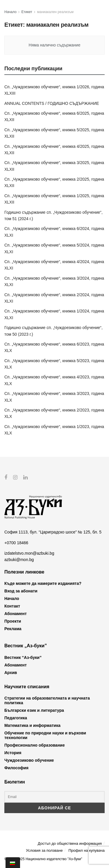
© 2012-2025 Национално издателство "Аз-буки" (43, 859)
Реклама (13, 629)
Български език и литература (34, 710)
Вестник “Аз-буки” (23, 657)
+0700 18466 (16, 542)
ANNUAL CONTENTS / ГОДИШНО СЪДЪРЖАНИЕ (52, 103)
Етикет (27, 12)
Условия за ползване (44, 850)
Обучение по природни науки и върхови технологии (45, 735)
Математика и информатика (32, 725)
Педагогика (16, 718)
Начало (10, 12)
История (13, 753)
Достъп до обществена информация (70, 843)
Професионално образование (35, 745)
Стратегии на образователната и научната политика (47, 700)
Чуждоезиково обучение (29, 760)
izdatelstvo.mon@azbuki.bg (29, 553)
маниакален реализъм (55, 12)
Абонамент (16, 614)
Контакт (12, 606)
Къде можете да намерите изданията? (43, 583)
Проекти (13, 621)
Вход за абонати (21, 591)
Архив (11, 672)
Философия (16, 768)
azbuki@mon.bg (19, 560)
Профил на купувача (86, 850)
